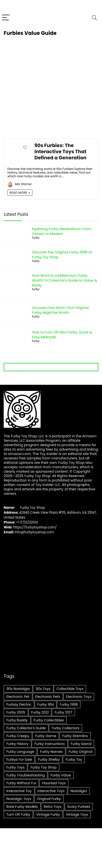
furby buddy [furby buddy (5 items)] (17, 720)
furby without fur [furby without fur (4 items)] (21, 783)
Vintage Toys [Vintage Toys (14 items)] (77, 814)
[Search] (94, 18)
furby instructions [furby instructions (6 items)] (50, 744)
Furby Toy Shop (32, 508)
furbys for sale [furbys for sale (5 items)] (19, 759)
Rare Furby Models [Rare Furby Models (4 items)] (22, 807)
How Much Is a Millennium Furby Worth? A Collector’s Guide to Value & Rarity (65, 280)
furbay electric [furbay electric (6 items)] (19, 704)
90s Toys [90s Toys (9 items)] (43, 689)
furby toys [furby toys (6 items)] (15, 767)
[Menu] (6, 18)
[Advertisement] (46, 89)
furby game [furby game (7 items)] (46, 736)
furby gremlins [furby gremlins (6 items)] (75, 736)
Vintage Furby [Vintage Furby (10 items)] (48, 814)
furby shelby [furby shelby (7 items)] (49, 759)
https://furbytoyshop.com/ (35, 527)
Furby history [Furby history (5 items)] (17, 744)
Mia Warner (20, 184)
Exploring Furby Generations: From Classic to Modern (62, 231)
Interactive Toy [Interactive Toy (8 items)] (19, 791)
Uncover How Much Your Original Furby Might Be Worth (60, 310)
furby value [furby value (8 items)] (61, 775)
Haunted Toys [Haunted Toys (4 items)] (54, 783)
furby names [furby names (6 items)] (51, 752)
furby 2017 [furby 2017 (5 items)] (63, 712)
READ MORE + (20, 193)
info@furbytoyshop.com (34, 532)
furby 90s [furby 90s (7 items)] (46, 704)
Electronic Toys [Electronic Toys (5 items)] (79, 697)
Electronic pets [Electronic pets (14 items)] (48, 697)
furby (36, 238)
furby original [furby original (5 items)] (80, 752)
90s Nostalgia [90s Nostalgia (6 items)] (18, 689)
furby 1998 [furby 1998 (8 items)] (69, 704)
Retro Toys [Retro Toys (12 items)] (53, 807)
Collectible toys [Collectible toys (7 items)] (70, 689)
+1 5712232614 (27, 522)
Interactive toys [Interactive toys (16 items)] (51, 791)
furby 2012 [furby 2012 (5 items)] (40, 712)
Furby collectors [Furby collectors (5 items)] (66, 728)
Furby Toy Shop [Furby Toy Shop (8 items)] (44, 767)
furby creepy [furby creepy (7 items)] (18, 736)
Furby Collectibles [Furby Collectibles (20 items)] (49, 720)
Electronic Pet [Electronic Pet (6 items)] (18, 697)
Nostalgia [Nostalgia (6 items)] (79, 791)
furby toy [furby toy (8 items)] (74, 759)
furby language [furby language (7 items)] (20, 752)
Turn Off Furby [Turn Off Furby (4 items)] (18, 814)
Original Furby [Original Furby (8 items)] (49, 799)
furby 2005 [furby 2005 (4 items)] (16, 712)
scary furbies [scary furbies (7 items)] (79, 807)
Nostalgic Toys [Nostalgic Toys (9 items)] (19, 799)
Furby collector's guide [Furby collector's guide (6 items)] (26, 728)
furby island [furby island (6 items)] (81, 744)
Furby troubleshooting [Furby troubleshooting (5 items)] (26, 775)
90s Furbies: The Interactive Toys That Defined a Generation (60, 152)
